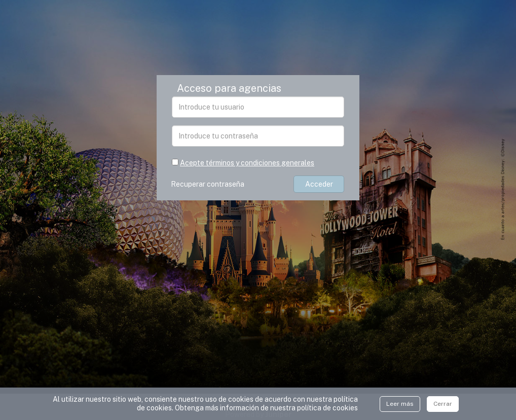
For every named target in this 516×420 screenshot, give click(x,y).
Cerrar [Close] (443, 404)
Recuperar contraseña (209, 184)
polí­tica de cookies (327, 408)
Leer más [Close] (400, 404)
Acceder (319, 184)
